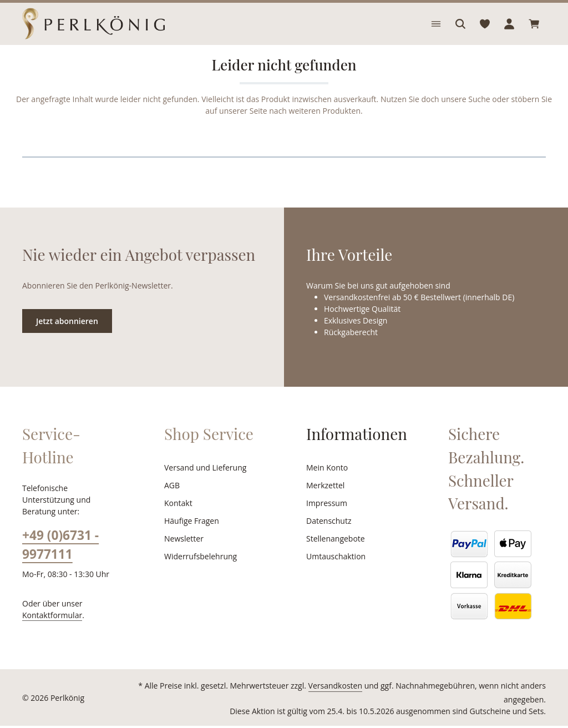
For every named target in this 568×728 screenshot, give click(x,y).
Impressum (325, 517)
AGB (173, 499)
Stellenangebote (334, 552)
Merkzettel (324, 499)
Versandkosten (303, 700)
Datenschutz (328, 534)
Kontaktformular (50, 616)
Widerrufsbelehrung (198, 570)
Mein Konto (326, 481)
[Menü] (436, 31)
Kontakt (177, 517)
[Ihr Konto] (509, 31)
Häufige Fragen (191, 534)
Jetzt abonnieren (67, 334)
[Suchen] (460, 31)
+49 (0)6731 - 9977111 (60, 547)
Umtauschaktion (334, 570)
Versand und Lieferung (203, 481)
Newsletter (182, 552)
